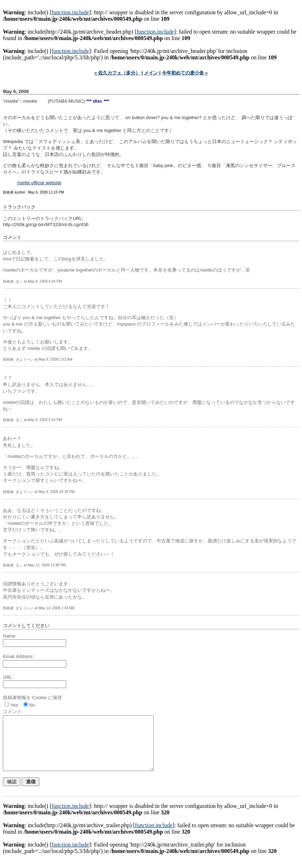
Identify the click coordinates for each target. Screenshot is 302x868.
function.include (70, 12)
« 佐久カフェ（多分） (117, 73)
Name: (10, 636)
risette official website (39, 183)
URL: (8, 677)
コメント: (13, 711)
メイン (151, 73)
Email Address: (18, 656)
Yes (14, 705)
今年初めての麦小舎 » (185, 73)
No (32, 705)
